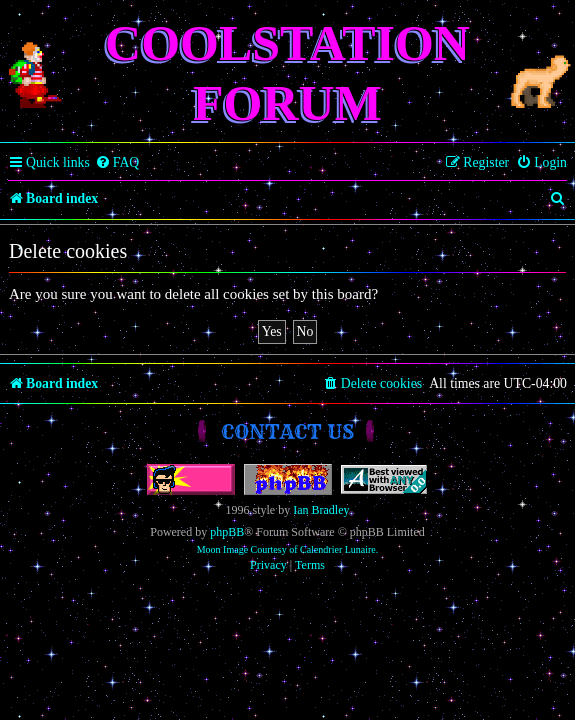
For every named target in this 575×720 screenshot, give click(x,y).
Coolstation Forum (287, 73)
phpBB (227, 532)
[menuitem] (117, 163)
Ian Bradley (321, 510)
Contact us (287, 431)
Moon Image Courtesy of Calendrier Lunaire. (288, 549)
